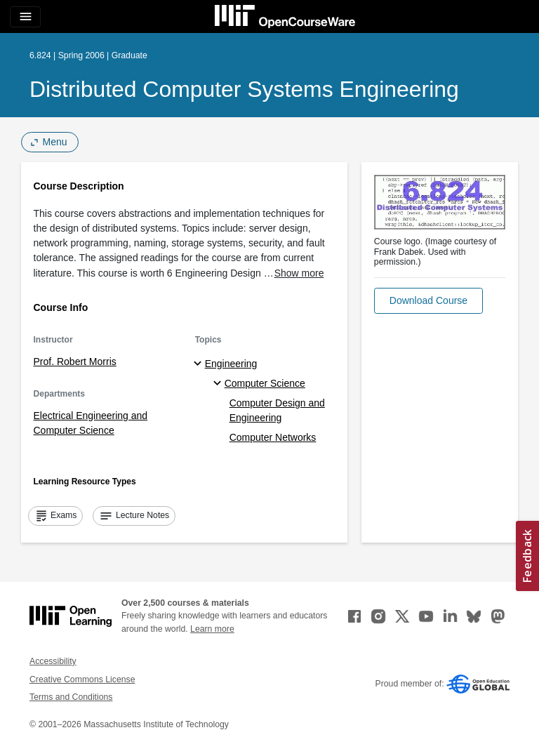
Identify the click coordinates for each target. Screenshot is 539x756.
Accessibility (53, 661)
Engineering (231, 364)
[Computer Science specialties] (219, 384)
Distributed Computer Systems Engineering (244, 89)
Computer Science (265, 383)
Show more (299, 273)
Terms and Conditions (71, 697)
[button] (428, 301)
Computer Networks (273, 437)
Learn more (212, 629)
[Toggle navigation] (25, 17)
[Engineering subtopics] (200, 364)
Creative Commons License (82, 679)
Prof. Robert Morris (75, 362)
